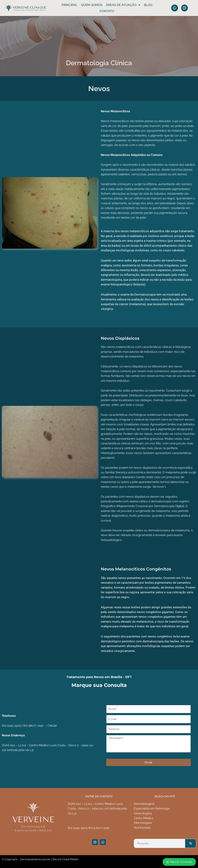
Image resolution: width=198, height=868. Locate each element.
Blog (148, 5)
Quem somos (92, 5)
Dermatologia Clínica (99, 63)
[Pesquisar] (191, 843)
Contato (107, 11)
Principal (70, 5)
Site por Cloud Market (65, 859)
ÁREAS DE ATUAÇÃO (123, 5)
